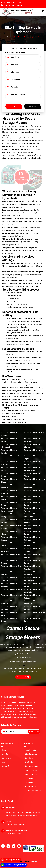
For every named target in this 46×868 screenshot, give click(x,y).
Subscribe (34, 732)
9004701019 (27, 658)
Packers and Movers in (9, 434)
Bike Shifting (28, 762)
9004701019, (7, 5)
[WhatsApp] (13, 865)
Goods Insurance (29, 774)
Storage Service (29, 786)
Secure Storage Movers (22, 862)
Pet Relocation (29, 778)
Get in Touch (23, 677)
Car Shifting (28, 758)
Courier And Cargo (30, 766)
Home (9, 37)
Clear (33, 106)
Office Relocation (30, 754)
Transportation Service (31, 790)
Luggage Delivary (30, 770)
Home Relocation (30, 750)
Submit (14, 106)
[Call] (11, 859)
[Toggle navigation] (43, 12)
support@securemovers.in (26, 662)
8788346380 (18, 5)
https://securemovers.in (15, 419)
